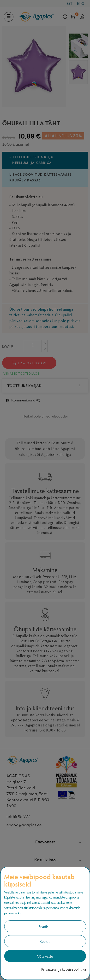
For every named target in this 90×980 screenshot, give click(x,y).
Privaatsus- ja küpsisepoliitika (64, 969)
